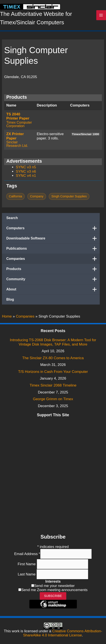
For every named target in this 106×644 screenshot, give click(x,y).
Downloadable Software (53, 238)
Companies (53, 259)
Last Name (27, 574)
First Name (27, 564)
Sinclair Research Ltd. (17, 144)
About (53, 289)
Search (12, 218)
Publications (53, 249)
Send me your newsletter (54, 586)
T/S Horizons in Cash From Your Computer (53, 372)
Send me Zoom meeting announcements (54, 590)
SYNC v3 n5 (26, 167)
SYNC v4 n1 (26, 176)
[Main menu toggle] (101, 15)
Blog (10, 299)
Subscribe (53, 596)
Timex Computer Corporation (19, 124)
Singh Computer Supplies (69, 196)
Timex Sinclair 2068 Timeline (53, 385)
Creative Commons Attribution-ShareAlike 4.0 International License (63, 633)
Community (53, 279)
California (15, 196)
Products (53, 269)
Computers (53, 228)
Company (37, 196)
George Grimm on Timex (53, 399)
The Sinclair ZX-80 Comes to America (53, 358)
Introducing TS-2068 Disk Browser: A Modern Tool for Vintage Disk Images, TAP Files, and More (53, 342)
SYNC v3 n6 (26, 171)
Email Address (27, 554)
